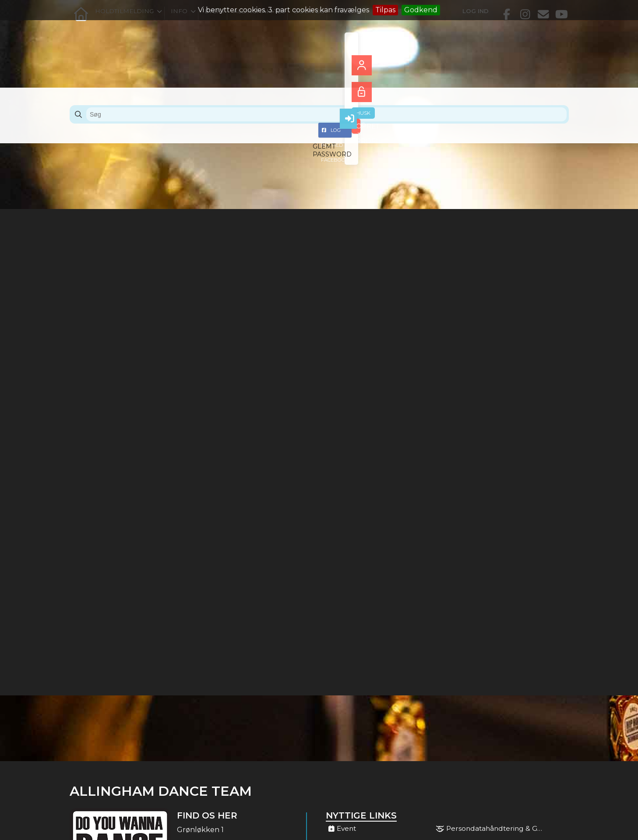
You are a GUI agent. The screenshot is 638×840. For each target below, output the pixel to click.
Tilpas (385, 10)
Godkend (421, 10)
